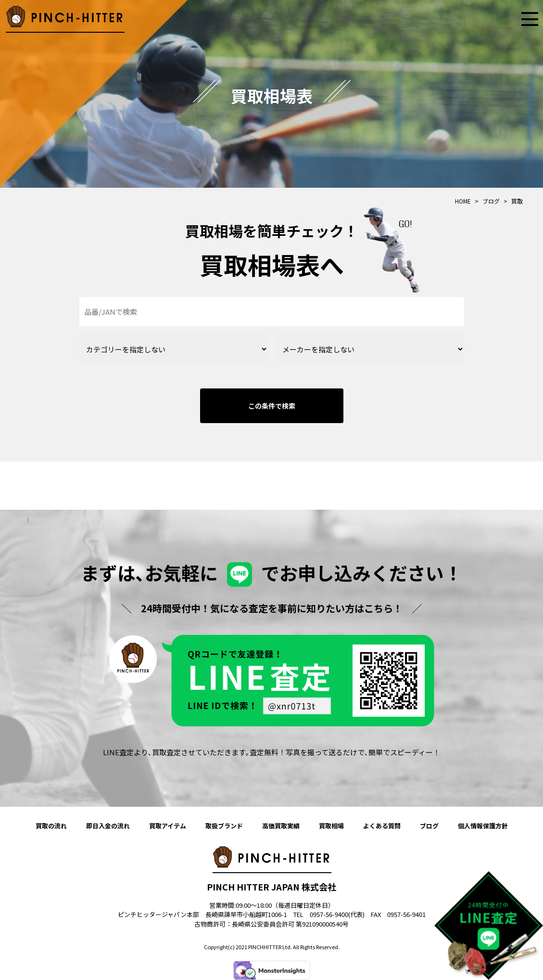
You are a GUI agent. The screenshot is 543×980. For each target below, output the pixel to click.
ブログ (429, 826)
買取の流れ (51, 826)
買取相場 (331, 826)
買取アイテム (168, 826)
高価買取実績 (281, 826)
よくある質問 (382, 826)
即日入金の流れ (108, 826)
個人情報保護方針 (483, 826)
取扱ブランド (224, 826)
